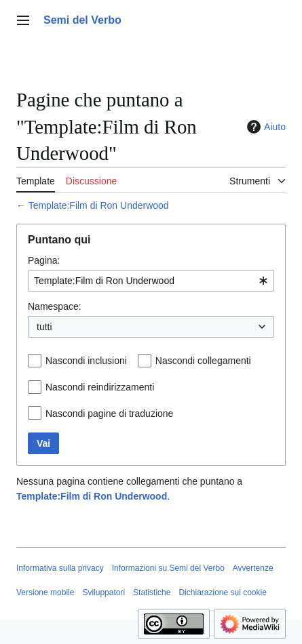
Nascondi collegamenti (203, 361)
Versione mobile (45, 592)
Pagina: (44, 260)
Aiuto (265, 127)
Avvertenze (253, 568)
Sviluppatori (103, 592)
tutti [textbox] (44, 327)
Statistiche (152, 592)
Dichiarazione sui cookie (222, 592)
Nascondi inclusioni (86, 361)
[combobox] (151, 281)
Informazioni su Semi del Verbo (168, 568)
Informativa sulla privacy (60, 568)
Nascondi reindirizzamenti (100, 387)
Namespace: (55, 306)
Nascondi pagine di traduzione (109, 414)
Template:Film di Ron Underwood (99, 205)
